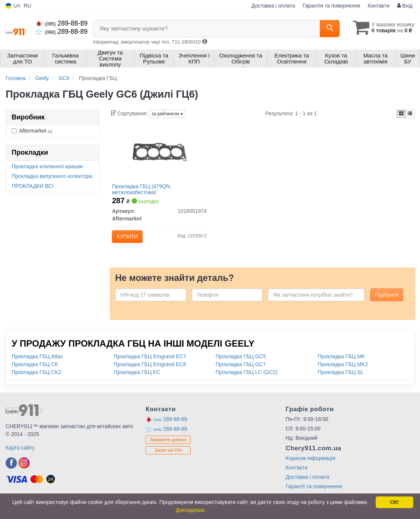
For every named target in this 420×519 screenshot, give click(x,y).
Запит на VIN (168, 458)
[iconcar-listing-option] (410, 114)
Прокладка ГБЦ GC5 (241, 364)
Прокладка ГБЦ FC (137, 379)
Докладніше (190, 510)
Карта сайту (20, 455)
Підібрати (387, 302)
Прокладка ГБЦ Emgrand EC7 (150, 364)
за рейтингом (167, 114)
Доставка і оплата (273, 6)
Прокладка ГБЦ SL (340, 379)
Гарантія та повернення (331, 6)
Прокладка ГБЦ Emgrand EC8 (150, 371)
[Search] (326, 29)
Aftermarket (32, 131)
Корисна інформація (310, 465)
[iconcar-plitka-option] (401, 114)
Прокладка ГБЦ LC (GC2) (247, 379)
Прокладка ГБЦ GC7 (241, 371)
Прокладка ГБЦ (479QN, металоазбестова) (144, 192)
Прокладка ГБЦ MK (341, 364)
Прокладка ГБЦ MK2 (343, 371)
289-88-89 (62, 23)
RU (27, 6)
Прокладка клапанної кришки (47, 166)
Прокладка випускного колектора (52, 176)
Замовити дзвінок (168, 447)
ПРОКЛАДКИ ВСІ (33, 186)
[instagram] (24, 470)
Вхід (405, 6)
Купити (130, 239)
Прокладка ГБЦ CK (35, 371)
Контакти (379, 6)
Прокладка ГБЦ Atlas (37, 364)
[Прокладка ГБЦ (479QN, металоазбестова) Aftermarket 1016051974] (159, 154)
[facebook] (11, 470)
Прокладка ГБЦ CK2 (36, 379)
